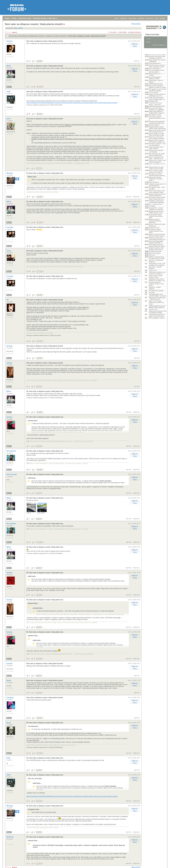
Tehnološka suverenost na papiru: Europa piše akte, (157, 315)
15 (30, 61)
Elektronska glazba (155, 253)
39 (34, 87)
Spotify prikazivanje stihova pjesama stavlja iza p (157, 195)
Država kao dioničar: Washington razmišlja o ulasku (156, 179)
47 (30, 197)
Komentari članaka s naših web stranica (47, 18)
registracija (124, 18)
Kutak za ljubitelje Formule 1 (157, 165)
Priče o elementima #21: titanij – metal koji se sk (156, 158)
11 (34, 412)
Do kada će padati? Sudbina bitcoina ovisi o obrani (156, 231)
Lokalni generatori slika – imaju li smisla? (157, 148)
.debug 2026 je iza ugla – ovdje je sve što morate (157, 168)
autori (157, 18)
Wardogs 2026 (153, 101)
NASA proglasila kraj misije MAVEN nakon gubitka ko (157, 307)
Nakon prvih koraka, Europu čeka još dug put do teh (157, 131)
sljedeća (14, 32)
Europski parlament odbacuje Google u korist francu (157, 284)
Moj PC (9, 87)
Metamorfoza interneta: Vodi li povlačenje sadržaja (158, 312)
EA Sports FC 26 (154, 228)
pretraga (162, 18)
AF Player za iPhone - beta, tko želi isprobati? (157, 144)
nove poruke (149, 18)
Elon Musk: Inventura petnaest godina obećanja (157, 175)
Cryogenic (10, 698)
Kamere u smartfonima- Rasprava (156, 261)
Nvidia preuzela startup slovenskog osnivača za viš (157, 239)
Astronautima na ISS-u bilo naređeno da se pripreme (157, 264)
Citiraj (135, 46)
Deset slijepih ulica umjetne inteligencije (157, 61)
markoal (10, 363)
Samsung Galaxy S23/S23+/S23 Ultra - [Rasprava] (155, 221)
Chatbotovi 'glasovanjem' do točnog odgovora (157, 185)
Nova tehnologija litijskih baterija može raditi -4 (156, 242)
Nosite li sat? (153, 270)
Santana (10, 417)
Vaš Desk (152, 292)
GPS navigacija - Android (157, 318)
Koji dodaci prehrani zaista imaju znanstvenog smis (157, 198)
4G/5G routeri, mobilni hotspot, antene (156, 276)
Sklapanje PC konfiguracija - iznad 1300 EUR (157, 298)
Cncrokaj (10, 227)
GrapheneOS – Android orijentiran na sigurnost (156, 209)
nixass (9, 251)
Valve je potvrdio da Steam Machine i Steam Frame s (157, 235)
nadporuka (136, 197)
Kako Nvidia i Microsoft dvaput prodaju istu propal (157, 245)
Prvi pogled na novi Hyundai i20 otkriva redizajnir (157, 90)
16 (30, 271)
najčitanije (141, 18)
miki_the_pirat (12, 474)
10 (30, 358)
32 (30, 246)
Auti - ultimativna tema (156, 204)
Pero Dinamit (11, 451)
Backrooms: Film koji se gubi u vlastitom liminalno (157, 138)
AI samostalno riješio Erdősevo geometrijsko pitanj (156, 216)
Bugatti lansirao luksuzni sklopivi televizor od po (156, 212)
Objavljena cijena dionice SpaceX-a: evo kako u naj (157, 280)
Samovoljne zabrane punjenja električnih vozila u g (157, 118)
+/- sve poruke (112, 32)
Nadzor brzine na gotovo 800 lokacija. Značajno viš (157, 141)
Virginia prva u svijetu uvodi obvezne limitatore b (157, 161)
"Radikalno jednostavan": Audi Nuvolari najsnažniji (157, 202)
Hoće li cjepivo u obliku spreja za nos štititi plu (156, 171)
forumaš (10, 346)
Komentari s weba (25, 18)
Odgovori (135, 44)
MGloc (9, 66)
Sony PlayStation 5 (155, 69)
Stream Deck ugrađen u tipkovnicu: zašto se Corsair (157, 86)
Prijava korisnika (152, 35)
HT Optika (152, 206)
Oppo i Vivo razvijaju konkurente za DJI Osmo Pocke (156, 302)
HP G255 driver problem (156, 291)
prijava (117, 18)
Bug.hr (7, 18)
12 (30, 295)
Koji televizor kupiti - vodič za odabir (157, 188)
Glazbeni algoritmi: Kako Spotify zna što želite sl (156, 249)
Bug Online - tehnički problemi (155, 268)
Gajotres (10, 41)
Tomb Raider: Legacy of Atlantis (156, 81)
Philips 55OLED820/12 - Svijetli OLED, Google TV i (157, 112)
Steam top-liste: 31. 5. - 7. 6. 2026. (157, 75)
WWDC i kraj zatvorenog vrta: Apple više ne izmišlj (157, 258)
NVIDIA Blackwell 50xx (156, 84)
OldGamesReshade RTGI (157, 106)
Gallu (9, 758)
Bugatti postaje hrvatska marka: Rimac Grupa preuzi (157, 128)
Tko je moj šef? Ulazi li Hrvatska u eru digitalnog (157, 109)
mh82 (9, 92)
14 (30, 470)
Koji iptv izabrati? (154, 125)
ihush (9, 119)
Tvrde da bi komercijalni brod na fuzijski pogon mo (157, 98)
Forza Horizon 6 (154, 182)
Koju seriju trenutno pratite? (157, 55)
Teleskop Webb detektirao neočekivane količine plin (157, 122)
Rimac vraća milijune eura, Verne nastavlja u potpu (157, 191)
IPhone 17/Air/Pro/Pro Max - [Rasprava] (158, 225)
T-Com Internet (153, 92)
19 (30, 341)
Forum (14, 18)
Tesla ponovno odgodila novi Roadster (156, 151)
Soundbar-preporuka (155, 251)
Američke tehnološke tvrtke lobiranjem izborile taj (157, 57)
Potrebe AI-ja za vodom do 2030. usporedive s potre (157, 66)
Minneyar (10, 173)
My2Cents (10, 837)
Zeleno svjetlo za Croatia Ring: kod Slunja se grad (156, 134)
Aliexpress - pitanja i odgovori (155, 288)
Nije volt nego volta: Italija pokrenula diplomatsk (157, 154)
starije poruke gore (135, 32)
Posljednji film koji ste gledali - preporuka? (155, 104)
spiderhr (10, 573)
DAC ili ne (152, 255)
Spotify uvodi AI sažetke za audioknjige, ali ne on (157, 95)
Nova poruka (136, 24)
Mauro (9, 723)
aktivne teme (132, 18)
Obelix (9, 680)
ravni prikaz (123, 32)
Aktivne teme (151, 51)
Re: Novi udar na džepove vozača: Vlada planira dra (45, 173)
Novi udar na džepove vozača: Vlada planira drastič (87, 36)
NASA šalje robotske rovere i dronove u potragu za (157, 273)
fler (8, 300)
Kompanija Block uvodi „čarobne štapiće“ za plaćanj (158, 295)
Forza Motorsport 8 (155, 63)
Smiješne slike (153, 309)
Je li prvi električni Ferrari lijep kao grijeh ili (157, 71)
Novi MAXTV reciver (155, 115)
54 (34, 222)
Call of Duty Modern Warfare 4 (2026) (155, 78)
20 (30, 114)
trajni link (137, 61)
